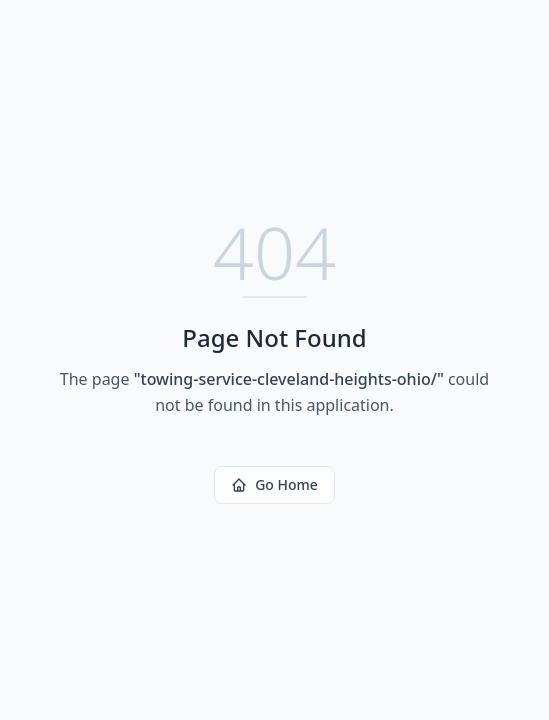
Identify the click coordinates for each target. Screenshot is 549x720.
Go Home (274, 484)
